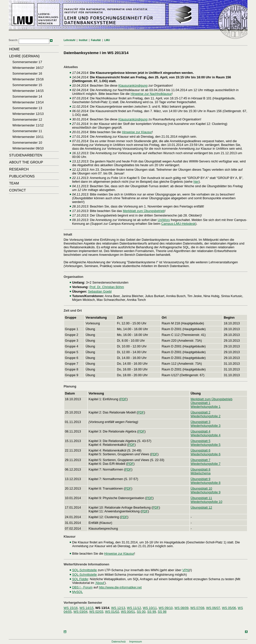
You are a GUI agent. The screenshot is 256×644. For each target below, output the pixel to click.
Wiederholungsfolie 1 (205, 407)
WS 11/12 (134, 608)
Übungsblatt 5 (200, 441)
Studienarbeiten (26, 155)
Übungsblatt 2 (200, 412)
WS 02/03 (96, 612)
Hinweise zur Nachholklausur (151, 94)
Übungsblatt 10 (201, 488)
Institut (83, 40)
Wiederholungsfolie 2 (205, 416)
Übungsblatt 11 (201, 498)
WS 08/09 (181, 608)
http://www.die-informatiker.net (120, 587)
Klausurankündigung (133, 85)
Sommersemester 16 (27, 73)
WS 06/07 (213, 608)
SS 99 (152, 612)
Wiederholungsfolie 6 (205, 454)
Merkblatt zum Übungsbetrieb (144, 211)
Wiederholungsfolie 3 (205, 426)
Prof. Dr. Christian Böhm (107, 287)
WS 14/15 (86, 608)
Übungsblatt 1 (200, 403)
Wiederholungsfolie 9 (205, 492)
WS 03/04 (80, 612)
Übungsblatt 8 (200, 469)
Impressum (136, 642)
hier (196, 182)
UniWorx (164, 220)
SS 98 (162, 612)
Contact (18, 190)
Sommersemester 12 (27, 120)
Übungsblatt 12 (201, 507)
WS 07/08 (197, 608)
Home (14, 49)
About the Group (26, 162)
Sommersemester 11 (27, 131)
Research (19, 169)
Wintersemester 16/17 (28, 68)
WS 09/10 (165, 608)
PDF (123, 399)
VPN (185, 570)
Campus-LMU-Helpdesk (178, 224)
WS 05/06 (229, 608)
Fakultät (96, 40)
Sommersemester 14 (27, 96)
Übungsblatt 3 (200, 422)
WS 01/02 (112, 612)
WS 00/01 (128, 612)
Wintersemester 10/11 (28, 137)
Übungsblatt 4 (200, 431)
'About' (100, 583)
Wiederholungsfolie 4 (205, 435)
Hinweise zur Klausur (137, 132)
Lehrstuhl (70, 40)
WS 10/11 (150, 608)
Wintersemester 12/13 (28, 114)
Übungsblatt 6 (200, 450)
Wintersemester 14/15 (28, 91)
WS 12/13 (118, 608)
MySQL (78, 592)
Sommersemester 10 (27, 143)
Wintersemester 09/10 (28, 148)
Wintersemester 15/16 (28, 79)
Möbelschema (200, 473)
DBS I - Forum (82, 587)
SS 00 (141, 612)
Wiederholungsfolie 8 (205, 483)
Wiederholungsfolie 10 (206, 502)
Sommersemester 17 (27, 62)
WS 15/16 (71, 608)
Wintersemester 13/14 (28, 102)
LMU (107, 40)
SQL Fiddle (80, 579)
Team (14, 183)
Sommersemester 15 (27, 85)
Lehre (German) (24, 56)
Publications (22, 176)
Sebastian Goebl (100, 291)
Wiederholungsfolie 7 (205, 464)
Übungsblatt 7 (200, 460)
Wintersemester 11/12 (28, 125)
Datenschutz (119, 642)
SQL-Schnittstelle (85, 570)
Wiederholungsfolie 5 (205, 445)
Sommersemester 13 (27, 108)
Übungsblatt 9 (200, 479)
